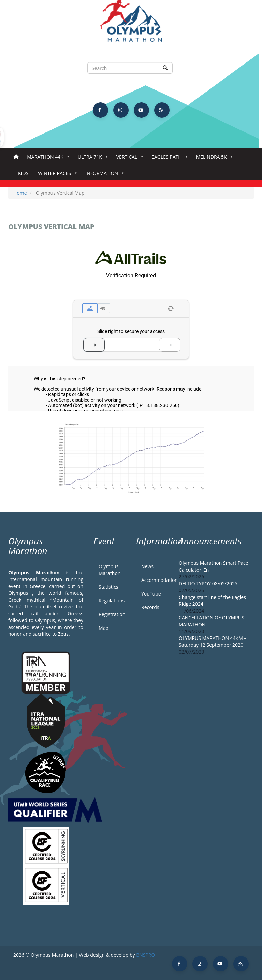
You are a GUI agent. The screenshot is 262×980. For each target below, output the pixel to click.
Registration (112, 614)
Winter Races (56, 175)
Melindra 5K (213, 159)
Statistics (108, 587)
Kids (23, 173)
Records (150, 607)
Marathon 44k (47, 159)
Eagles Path (168, 159)
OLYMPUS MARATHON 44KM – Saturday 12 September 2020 (213, 641)
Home (16, 157)
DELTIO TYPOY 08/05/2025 (208, 583)
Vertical (128, 159)
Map (104, 628)
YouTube (151, 594)
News (147, 566)
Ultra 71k (91, 159)
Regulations (112, 600)
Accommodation (155, 580)
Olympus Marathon (110, 570)
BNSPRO (145, 955)
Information (103, 175)
